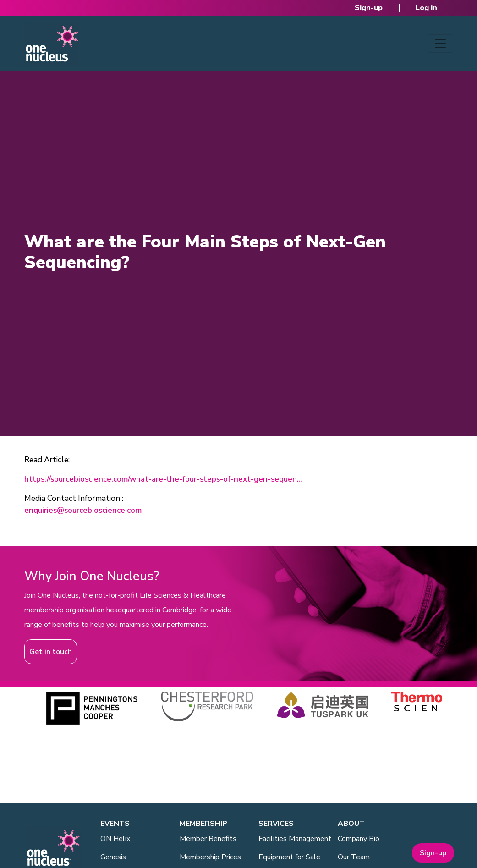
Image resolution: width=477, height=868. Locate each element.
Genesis (113, 857)
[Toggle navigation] (440, 44)
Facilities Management (295, 839)
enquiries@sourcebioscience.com (83, 510)
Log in (426, 8)
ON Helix (115, 839)
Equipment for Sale (289, 857)
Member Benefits (208, 839)
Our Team (354, 857)
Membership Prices (210, 857)
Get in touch (51, 652)
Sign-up (369, 8)
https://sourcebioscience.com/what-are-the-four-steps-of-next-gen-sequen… (163, 479)
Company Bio (359, 839)
